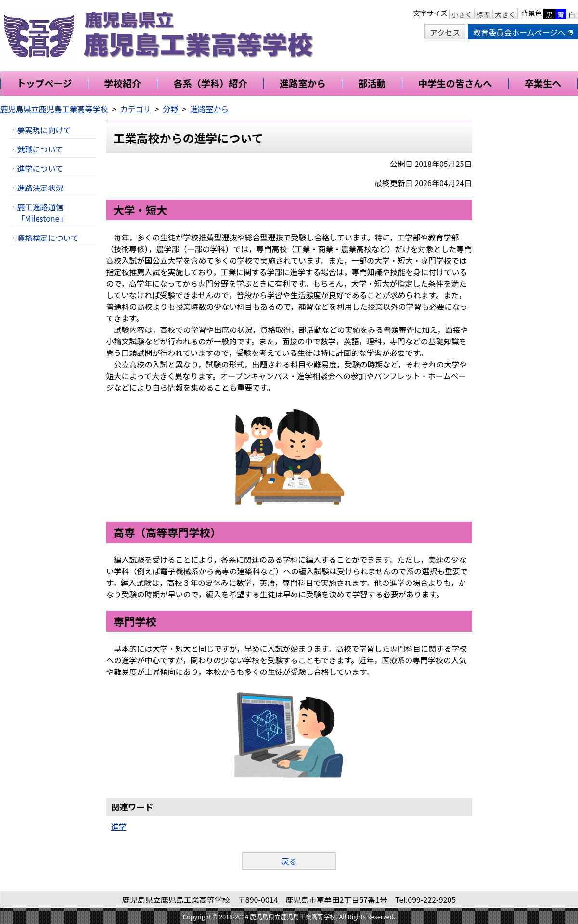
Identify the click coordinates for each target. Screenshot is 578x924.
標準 (483, 14)
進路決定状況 (40, 188)
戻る (289, 861)
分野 (170, 109)
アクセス (445, 32)
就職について (40, 149)
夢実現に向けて (44, 130)
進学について (40, 168)
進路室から (209, 109)
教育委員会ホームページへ (523, 32)
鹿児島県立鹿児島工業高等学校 (54, 109)
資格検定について (48, 238)
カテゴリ (135, 109)
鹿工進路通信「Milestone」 (42, 213)
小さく (462, 14)
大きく (505, 14)
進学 (119, 826)
